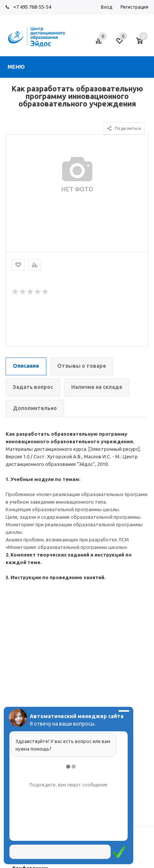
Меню (16, 67)
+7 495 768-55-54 (32, 7)
